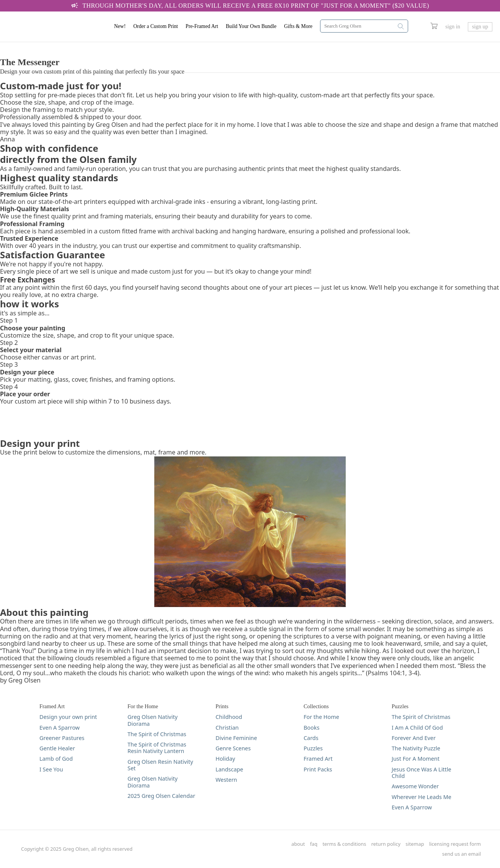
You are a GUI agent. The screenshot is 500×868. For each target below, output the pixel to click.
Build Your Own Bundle (251, 26)
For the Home (321, 717)
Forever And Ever (414, 738)
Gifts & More (298, 26)
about (298, 844)
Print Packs (318, 769)
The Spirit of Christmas (157, 734)
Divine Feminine (236, 738)
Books (311, 728)
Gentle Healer (57, 748)
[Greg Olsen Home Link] (56, 27)
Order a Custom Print (156, 26)
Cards (311, 738)
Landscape (229, 769)
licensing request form (455, 844)
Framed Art (318, 759)
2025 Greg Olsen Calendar (161, 796)
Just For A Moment (416, 759)
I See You (51, 769)
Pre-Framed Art (202, 26)
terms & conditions (345, 844)
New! (120, 26)
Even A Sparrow (60, 728)
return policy (386, 844)
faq (314, 844)
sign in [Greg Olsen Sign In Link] (453, 26)
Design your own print (68, 717)
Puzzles (313, 748)
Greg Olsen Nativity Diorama (153, 720)
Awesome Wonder (415, 786)
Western (226, 780)
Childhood (229, 717)
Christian (227, 728)
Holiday (225, 759)
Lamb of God (56, 759)
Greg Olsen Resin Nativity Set (160, 765)
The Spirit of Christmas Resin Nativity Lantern (157, 748)
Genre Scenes (233, 748)
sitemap (415, 844)
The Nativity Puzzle (416, 748)
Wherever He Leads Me (422, 797)
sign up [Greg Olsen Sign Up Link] (480, 26)
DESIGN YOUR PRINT (30, 46)
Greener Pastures (62, 738)
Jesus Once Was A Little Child (422, 773)
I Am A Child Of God (417, 728)
